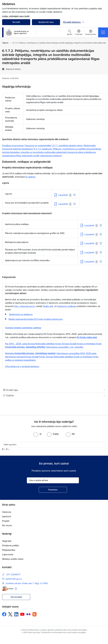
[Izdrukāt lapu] (54, 390)
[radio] (37, 434)
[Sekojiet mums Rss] (34, 614)
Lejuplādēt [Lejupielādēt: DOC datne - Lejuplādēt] (63, 204)
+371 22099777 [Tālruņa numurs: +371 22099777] (13, 575)
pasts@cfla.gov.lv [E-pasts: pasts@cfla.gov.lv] (14, 579)
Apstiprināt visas (46, 22)
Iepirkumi (7, 516)
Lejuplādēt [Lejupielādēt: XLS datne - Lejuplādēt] (89, 234)
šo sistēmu (30, 177)
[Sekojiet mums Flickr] (28, 614)
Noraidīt (16, 22)
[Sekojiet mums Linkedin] (16, 614)
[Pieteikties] (53, 490)
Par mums (7, 525)
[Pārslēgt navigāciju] (103, 32)
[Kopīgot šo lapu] (54, 395)
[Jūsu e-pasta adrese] (53, 480)
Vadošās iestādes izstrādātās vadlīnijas (23, 328)
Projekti (6, 521)
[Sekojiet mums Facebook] (4, 614)
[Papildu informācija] (74, 195)
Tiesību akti (48, 306)
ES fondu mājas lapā (87, 337)
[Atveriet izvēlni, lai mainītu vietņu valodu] (79, 33)
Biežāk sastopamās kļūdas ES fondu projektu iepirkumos (36, 319)
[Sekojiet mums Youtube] (22, 614)
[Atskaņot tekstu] (13, 69)
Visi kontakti (16, 597)
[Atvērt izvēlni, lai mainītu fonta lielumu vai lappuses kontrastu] (91, 33)
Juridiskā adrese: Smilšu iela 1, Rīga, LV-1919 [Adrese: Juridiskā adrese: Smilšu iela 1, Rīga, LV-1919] (27, 583)
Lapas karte (8, 554)
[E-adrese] (8, 589)
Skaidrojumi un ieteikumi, (21, 314)
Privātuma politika (11, 545)
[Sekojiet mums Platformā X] (10, 614)
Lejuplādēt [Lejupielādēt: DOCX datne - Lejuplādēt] (63, 195)
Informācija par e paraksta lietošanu (22, 366)
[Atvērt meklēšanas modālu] (70, 33)
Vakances (7, 512)
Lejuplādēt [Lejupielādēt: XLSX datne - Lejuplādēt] (89, 243)
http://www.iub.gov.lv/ (25, 306)
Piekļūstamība (9, 550)
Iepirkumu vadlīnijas (67, 306)
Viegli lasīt (7, 541)
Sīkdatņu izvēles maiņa (13, 559)
